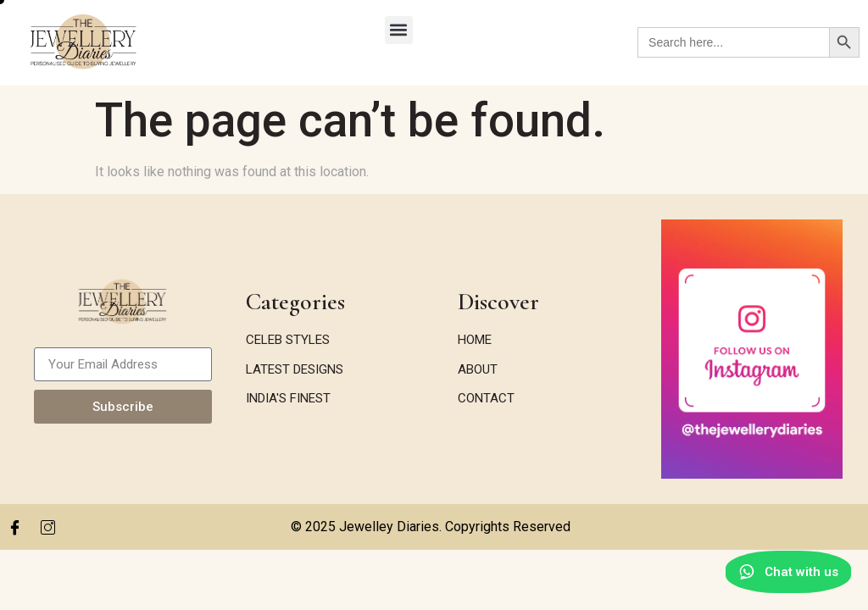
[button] (399, 30)
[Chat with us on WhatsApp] (785, 574)
